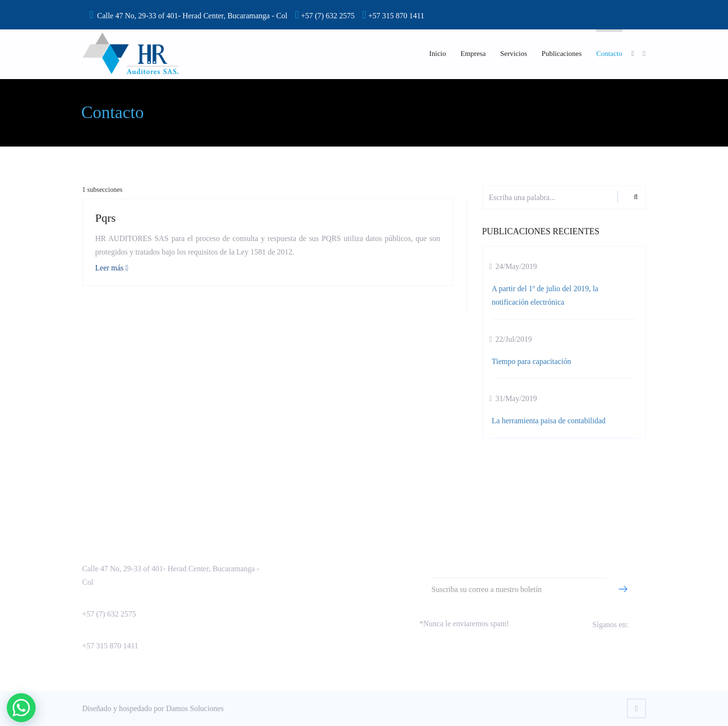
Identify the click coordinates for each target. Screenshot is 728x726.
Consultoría (286, 569)
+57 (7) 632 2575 (109, 614)
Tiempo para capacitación (532, 361)
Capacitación (288, 585)
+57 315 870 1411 (110, 646)
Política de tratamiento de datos (317, 600)
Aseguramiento (291, 554)
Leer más (112, 268)
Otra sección (287, 615)
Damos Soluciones (195, 708)
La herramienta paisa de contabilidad (549, 421)
